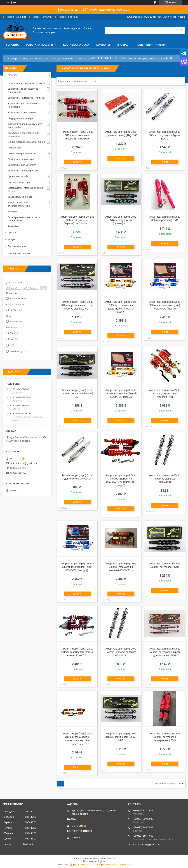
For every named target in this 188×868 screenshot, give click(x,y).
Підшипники (14, 148)
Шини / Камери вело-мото (22, 153)
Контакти (103, 45)
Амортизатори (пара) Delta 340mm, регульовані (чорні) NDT (77, 394)
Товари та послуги (39, 45)
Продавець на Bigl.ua (94, 861)
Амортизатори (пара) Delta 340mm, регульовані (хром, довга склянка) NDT (165, 652)
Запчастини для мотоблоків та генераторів (24, 105)
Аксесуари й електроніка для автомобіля (23, 135)
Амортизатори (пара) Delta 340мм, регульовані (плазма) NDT (121, 220)
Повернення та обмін (151, 45)
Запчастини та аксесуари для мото (55, 58)
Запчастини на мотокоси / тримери (27, 98)
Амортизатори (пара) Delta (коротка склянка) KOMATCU (165, 479)
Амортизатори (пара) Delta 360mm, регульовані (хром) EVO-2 (165, 135)
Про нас (123, 45)
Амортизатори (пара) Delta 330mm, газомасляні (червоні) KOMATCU (121, 567)
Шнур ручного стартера (20, 118)
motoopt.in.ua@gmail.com (24, 463)
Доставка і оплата (76, 45)
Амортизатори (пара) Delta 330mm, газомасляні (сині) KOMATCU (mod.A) (165, 305)
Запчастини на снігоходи (21, 159)
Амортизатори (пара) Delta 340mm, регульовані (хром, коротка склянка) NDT (77, 305)
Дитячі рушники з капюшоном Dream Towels (24, 219)
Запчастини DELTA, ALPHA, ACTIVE (98, 58)
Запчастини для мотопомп (22, 165)
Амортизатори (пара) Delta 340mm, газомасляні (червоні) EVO (165, 394)
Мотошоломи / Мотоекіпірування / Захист (26, 189)
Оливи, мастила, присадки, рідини (26, 142)
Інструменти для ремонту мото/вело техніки (25, 126)
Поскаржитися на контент (87, 865)
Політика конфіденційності (116, 865)
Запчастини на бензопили (22, 112)
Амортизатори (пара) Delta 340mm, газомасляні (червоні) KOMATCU (77, 135)
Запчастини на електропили (23, 171)
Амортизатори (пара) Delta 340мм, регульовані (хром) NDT (121, 737)
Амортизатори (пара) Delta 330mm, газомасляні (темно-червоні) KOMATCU (77, 652)
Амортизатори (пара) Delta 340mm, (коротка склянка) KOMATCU (121, 652)
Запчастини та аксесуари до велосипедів (23, 90)
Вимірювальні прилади (20, 197)
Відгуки (12, 239)
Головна (12, 45)
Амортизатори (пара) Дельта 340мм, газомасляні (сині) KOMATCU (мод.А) (77, 567)
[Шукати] (182, 30)
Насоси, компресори (19, 182)
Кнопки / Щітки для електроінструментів (19, 204)
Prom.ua (111, 858)
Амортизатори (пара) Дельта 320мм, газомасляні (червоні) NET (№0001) (77, 220)
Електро (12, 212)
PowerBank (14, 226)
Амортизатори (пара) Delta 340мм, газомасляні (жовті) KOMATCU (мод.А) (121, 394)
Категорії (12, 75)
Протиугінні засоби (18, 176)
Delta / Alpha (128, 58)
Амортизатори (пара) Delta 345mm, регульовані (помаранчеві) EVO (165, 737)
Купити (77, 162)
